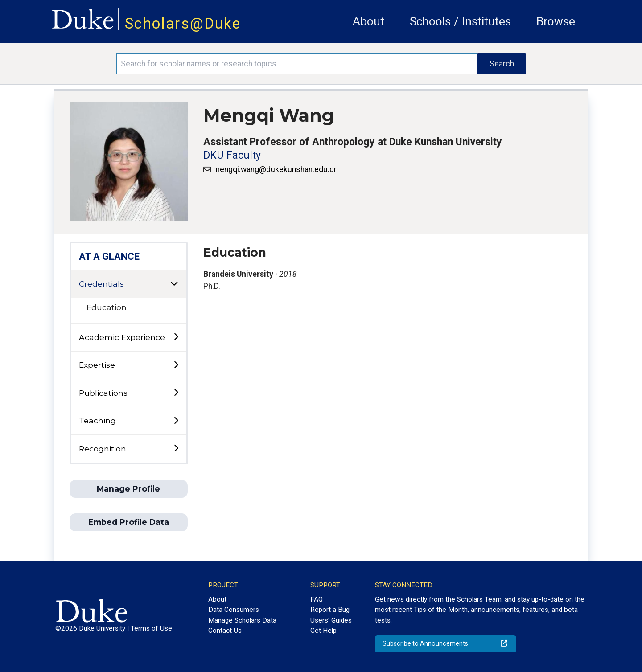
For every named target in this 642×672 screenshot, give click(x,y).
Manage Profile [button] (128, 489)
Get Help (323, 631)
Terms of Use (151, 628)
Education (107, 307)
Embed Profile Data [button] (129, 522)
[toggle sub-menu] (176, 337)
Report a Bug (330, 610)
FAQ (317, 599)
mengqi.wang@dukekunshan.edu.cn (276, 169)
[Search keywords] (297, 64)
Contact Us (225, 631)
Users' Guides (331, 620)
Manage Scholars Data (242, 620)
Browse (556, 21)
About (368, 21)
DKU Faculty (232, 155)
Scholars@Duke (183, 23)
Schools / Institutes (460, 21)
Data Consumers (234, 610)
